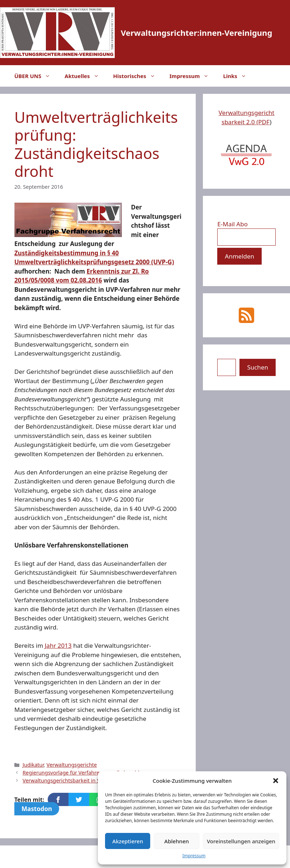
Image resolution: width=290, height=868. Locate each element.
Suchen (258, 367)
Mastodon (37, 809)
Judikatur (33, 765)
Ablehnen (177, 841)
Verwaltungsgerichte (72, 765)
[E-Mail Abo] (246, 237)
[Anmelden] (239, 256)
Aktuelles (85, 76)
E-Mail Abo (232, 224)
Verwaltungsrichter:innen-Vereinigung (196, 33)
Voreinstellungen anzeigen (241, 841)
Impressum (194, 856)
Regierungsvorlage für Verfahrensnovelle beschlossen (88, 773)
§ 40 (113, 253)
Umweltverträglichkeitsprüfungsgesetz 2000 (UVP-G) (94, 262)
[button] (276, 781)
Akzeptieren (128, 841)
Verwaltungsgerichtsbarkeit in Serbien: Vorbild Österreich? (94, 780)
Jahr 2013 (58, 645)
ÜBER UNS (36, 76)
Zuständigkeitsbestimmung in (61, 253)
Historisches (138, 76)
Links (238, 76)
